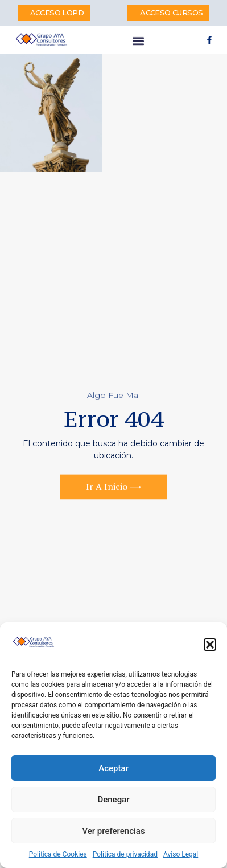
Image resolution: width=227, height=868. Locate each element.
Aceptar (113, 768)
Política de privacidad (125, 854)
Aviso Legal (181, 854)
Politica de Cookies (58, 854)
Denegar (113, 800)
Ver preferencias (113, 831)
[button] (210, 645)
